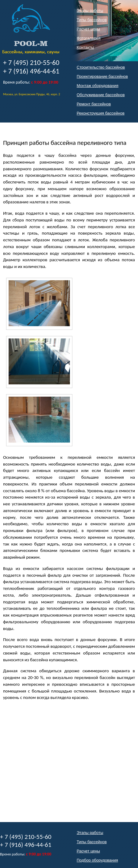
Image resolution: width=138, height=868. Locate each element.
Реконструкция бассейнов (101, 113)
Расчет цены (88, 29)
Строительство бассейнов (101, 67)
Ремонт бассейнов (94, 104)
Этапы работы (90, 11)
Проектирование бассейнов (102, 76)
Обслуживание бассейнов (101, 95)
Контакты (85, 47)
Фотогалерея (89, 38)
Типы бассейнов (92, 20)
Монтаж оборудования (98, 86)
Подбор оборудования (97, 860)
